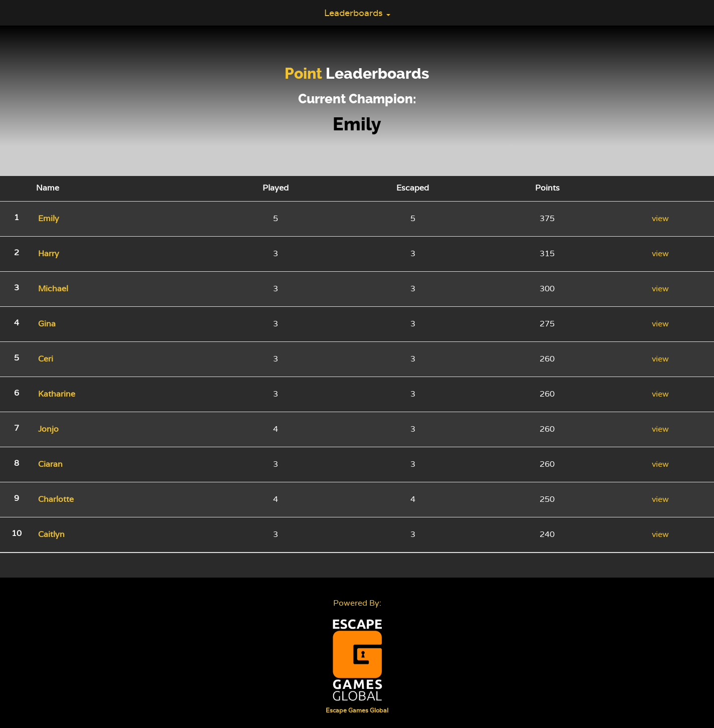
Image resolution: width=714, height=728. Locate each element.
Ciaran (50, 464)
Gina (47, 324)
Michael (53, 289)
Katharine (57, 394)
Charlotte (56, 499)
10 (17, 533)
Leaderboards (357, 13)
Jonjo (48, 429)
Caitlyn (51, 534)
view (660, 218)
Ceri (46, 359)
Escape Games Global (357, 710)
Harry (49, 253)
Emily (357, 124)
